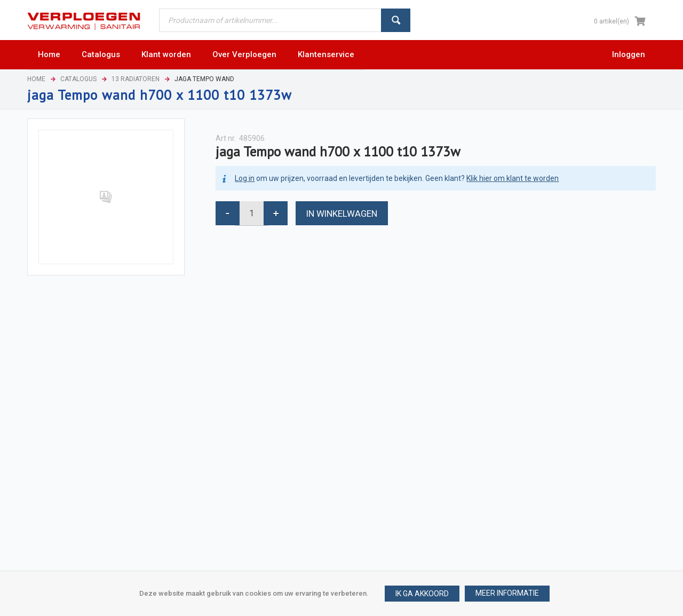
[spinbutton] (252, 213)
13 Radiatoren (136, 79)
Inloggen (629, 54)
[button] (507, 594)
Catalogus (78, 79)
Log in (245, 178)
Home (36, 79)
